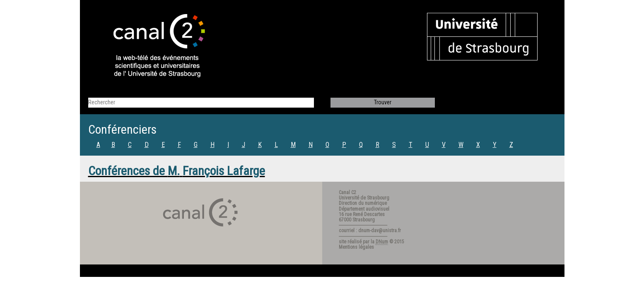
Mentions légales (356, 247)
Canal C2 (347, 192)
